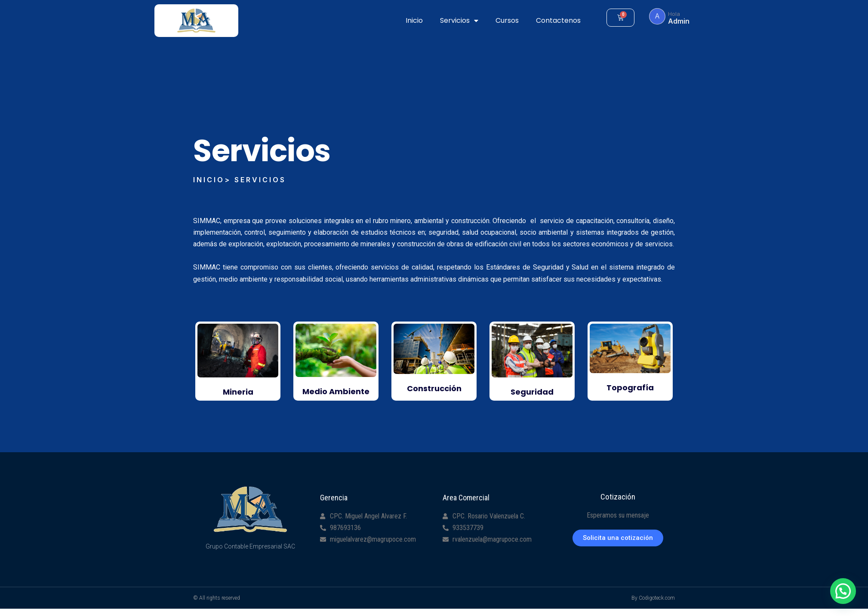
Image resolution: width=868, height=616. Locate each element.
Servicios (459, 21)
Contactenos (558, 20)
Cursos (507, 20)
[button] (618, 538)
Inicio (414, 20)
